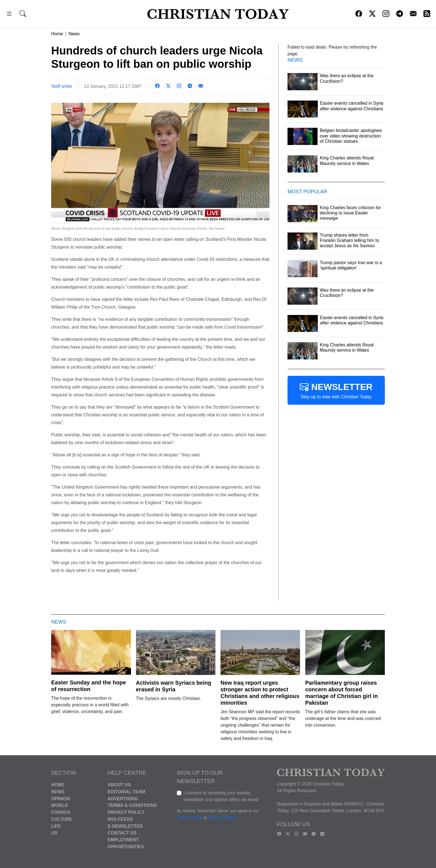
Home (57, 34)
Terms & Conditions (132, 805)
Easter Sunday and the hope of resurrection (89, 686)
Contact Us (122, 833)
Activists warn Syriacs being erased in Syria (174, 686)
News (74, 34)
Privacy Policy (126, 812)
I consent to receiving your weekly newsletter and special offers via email (221, 796)
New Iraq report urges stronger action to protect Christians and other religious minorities (260, 693)
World (60, 805)
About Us (119, 785)
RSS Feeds (120, 819)
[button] (9, 15)
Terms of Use (190, 818)
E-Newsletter (125, 826)
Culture (62, 819)
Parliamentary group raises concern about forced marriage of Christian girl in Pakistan (342, 693)
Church (61, 812)
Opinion (61, 798)
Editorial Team (126, 792)
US (54, 833)
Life (56, 826)
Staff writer (62, 86)
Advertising (123, 798)
